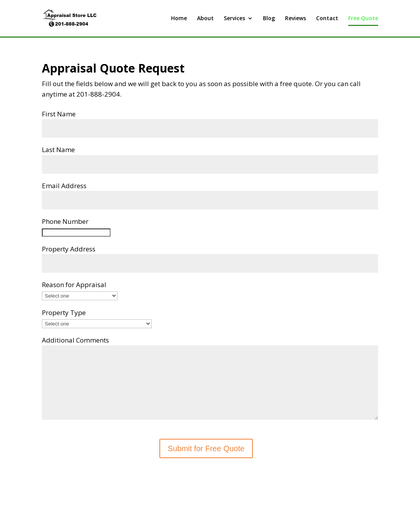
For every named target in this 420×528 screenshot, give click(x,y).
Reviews (296, 19)
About (205, 19)
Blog (269, 19)
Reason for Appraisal (74, 285)
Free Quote (363, 19)
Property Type (64, 312)
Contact (327, 19)
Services (234, 19)
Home (179, 19)
